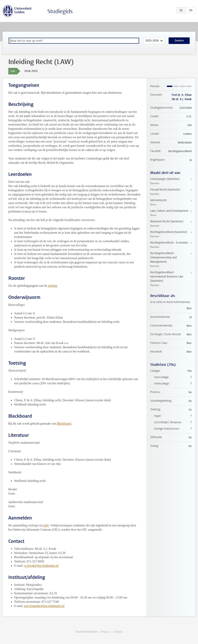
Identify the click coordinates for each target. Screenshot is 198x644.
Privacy (105, 632)
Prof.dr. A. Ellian (182, 95)
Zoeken (179, 41)
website (52, 286)
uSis (46, 525)
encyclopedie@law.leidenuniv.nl (44, 606)
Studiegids (60, 11)
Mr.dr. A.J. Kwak (182, 99)
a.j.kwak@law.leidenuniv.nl (41, 566)
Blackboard (64, 424)
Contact (118, 632)
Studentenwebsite (86, 632)
